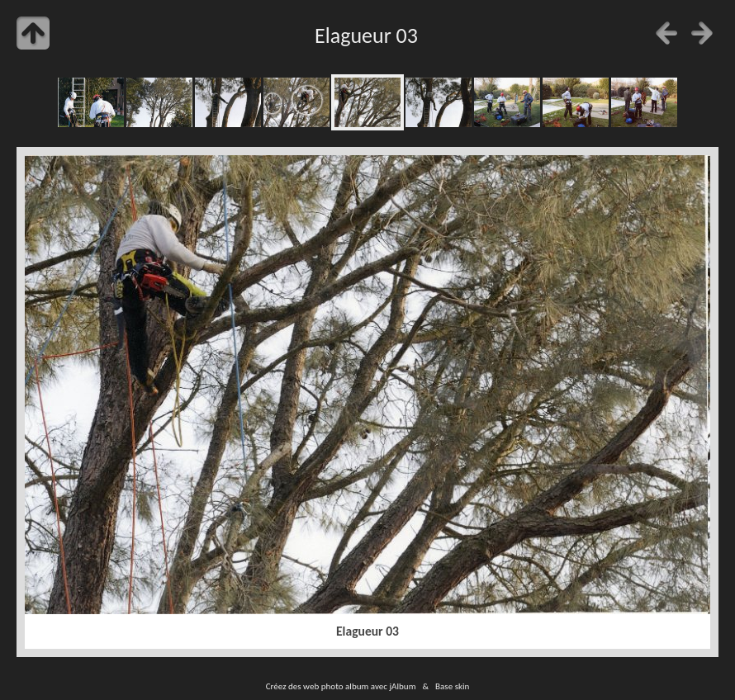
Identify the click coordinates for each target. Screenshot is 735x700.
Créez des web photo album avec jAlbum (341, 686)
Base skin (452, 686)
